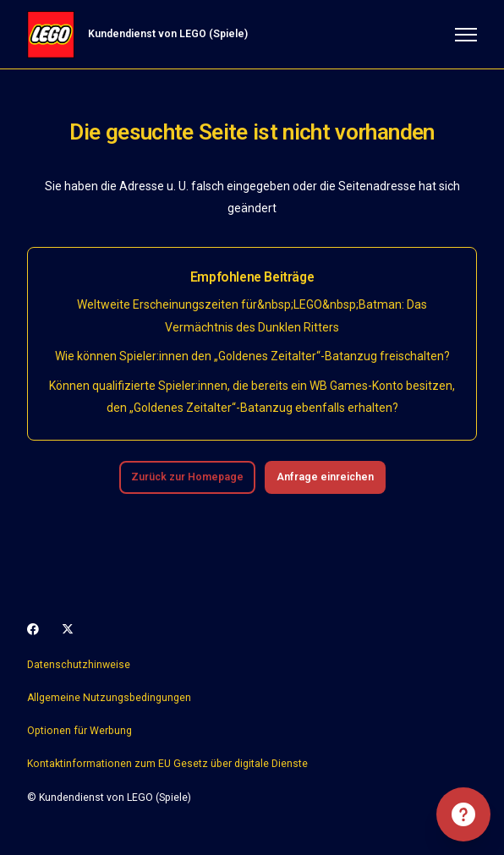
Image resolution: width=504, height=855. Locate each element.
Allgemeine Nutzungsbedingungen (109, 698)
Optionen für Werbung (79, 731)
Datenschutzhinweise (79, 665)
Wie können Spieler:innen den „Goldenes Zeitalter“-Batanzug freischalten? (252, 356)
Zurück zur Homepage (187, 477)
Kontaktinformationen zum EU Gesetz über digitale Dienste (167, 764)
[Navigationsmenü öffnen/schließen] (466, 35)
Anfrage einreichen (325, 477)
